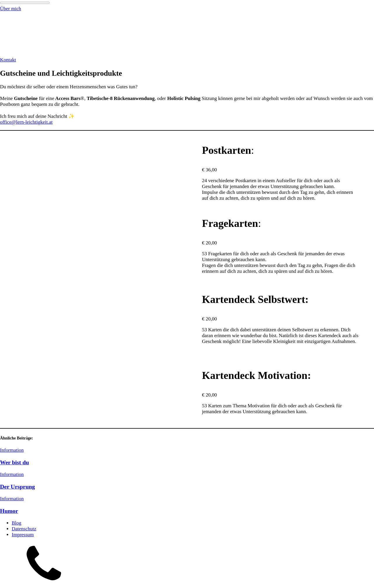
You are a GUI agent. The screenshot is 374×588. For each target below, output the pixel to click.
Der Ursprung (17, 487)
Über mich (11, 9)
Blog (17, 523)
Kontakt (8, 60)
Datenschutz (24, 529)
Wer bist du (14, 462)
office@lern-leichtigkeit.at (26, 122)
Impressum (23, 535)
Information (12, 450)
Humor (9, 511)
